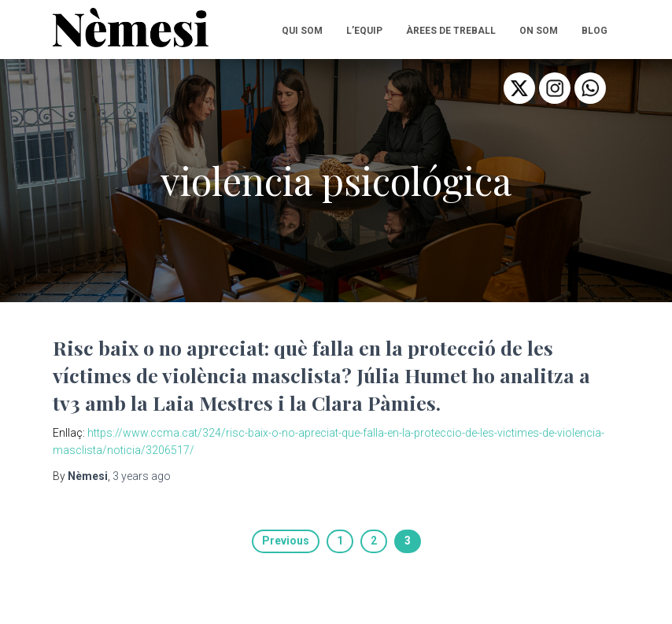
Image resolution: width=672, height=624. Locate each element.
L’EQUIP (364, 31)
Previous (286, 541)
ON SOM (539, 31)
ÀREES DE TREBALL (451, 31)
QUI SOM (302, 31)
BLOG (594, 31)
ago (142, 476)
